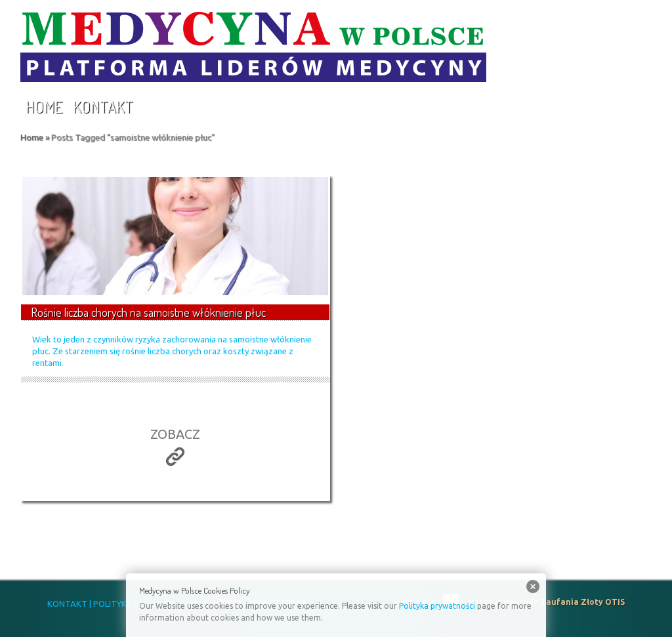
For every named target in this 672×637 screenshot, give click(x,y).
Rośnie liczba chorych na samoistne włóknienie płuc (148, 312)
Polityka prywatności (437, 606)
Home (44, 107)
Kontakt (103, 107)
